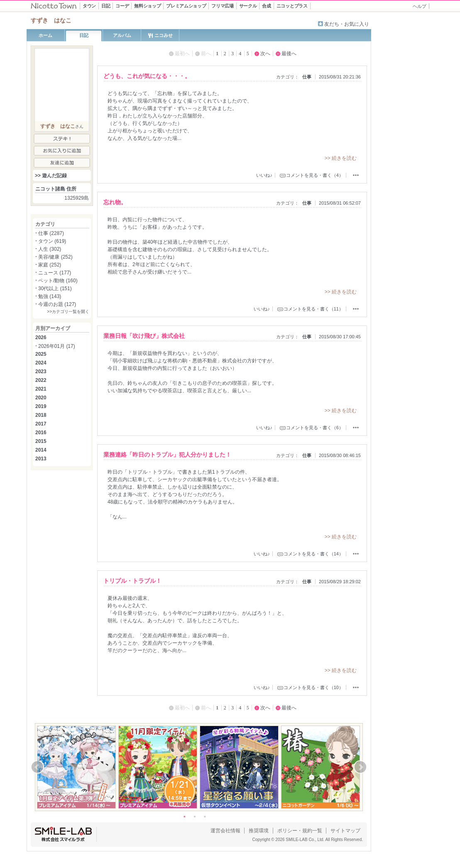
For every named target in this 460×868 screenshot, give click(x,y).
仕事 (307, 77)
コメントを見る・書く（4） (315, 175)
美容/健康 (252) (55, 257)
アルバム (122, 35)
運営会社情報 (225, 831)
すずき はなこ (58, 126)
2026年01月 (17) (57, 346)
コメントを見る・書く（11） (313, 309)
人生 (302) (50, 249)
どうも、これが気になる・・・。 (147, 76)
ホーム (45, 35)
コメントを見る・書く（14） (313, 554)
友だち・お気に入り (347, 24)
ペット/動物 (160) (58, 281)
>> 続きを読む (341, 158)
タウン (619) (52, 241)
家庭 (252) (50, 265)
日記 (84, 35)
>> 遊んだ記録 (51, 176)
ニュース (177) (55, 273)
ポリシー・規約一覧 (300, 831)
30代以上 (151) (55, 289)
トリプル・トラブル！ (132, 581)
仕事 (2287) (51, 233)
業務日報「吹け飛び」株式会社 (144, 336)
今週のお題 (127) (57, 304)
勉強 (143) (50, 296)
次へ (265, 54)
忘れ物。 (115, 202)
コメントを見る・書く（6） (315, 428)
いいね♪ (264, 175)
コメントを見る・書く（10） (313, 687)
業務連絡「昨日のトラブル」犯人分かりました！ (167, 455)
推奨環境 (259, 831)
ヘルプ (420, 6)
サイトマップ (345, 831)
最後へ (289, 54)
